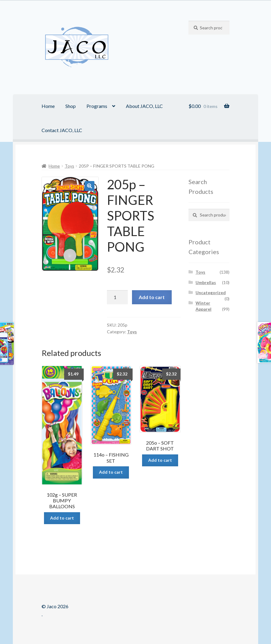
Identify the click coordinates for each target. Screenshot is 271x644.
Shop (71, 106)
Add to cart (152, 297)
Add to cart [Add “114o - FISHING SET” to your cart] (111, 472)
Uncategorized (211, 292)
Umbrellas (206, 282)
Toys (70, 166)
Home (48, 106)
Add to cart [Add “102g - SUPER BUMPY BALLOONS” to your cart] (62, 518)
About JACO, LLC (144, 106)
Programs (97, 106)
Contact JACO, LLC (62, 130)
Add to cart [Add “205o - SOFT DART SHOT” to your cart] (160, 460)
